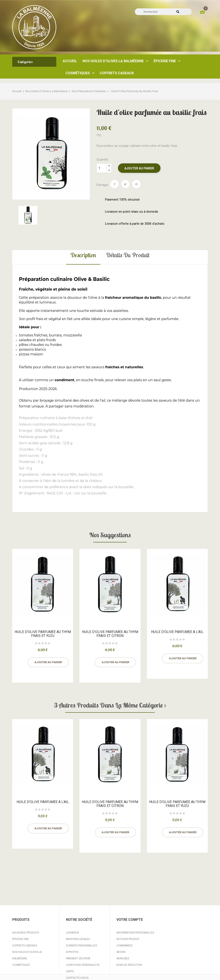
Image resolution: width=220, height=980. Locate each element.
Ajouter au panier (139, 168)
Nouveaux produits (26, 933)
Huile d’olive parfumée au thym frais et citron (110, 634)
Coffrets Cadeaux (25, 946)
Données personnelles (81, 946)
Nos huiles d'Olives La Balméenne (27, 955)
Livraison (72, 933)
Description (83, 255)
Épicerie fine (21, 939)
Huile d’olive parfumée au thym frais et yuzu (43, 634)
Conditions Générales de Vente (83, 968)
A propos (72, 952)
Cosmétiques (21, 965)
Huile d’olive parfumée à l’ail (177, 632)
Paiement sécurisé (78, 958)
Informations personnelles (135, 933)
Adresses (123, 958)
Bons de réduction (129, 965)
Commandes (125, 946)
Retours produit (128, 939)
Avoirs (121, 952)
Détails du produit (128, 255)
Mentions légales (78, 939)
